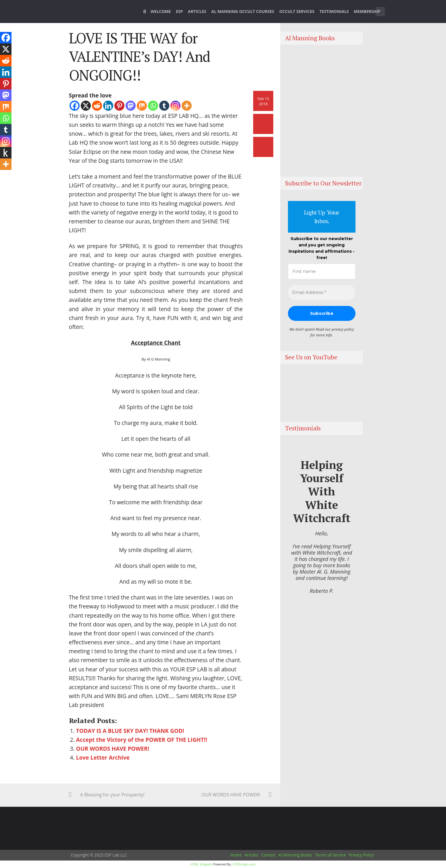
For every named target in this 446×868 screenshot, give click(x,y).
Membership (367, 11)
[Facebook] (75, 106)
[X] (86, 106)
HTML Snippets (201, 864)
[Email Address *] (322, 293)
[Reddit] (97, 106)
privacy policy (343, 329)
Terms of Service (330, 855)
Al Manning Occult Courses (243, 11)
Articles (197, 11)
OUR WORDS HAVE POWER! (113, 749)
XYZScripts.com (245, 864)
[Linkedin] (108, 106)
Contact (268, 855)
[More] (187, 106)
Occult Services (297, 11)
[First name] (322, 272)
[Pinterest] (119, 106)
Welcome (161, 11)
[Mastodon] (131, 106)
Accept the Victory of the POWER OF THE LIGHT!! (142, 740)
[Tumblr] (164, 106)
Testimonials (334, 11)
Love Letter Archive (103, 757)
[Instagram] (175, 106)
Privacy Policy (361, 855)
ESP (179, 11)
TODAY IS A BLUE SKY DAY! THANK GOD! (130, 731)
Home (236, 855)
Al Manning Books (295, 855)
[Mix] (142, 106)
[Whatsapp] (153, 106)
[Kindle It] (6, 153)
